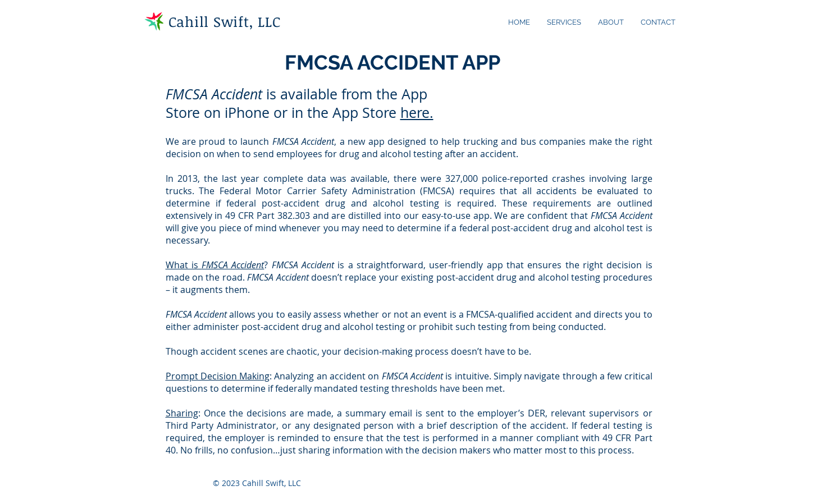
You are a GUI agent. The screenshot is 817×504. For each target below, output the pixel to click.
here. (417, 113)
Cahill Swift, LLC (225, 21)
